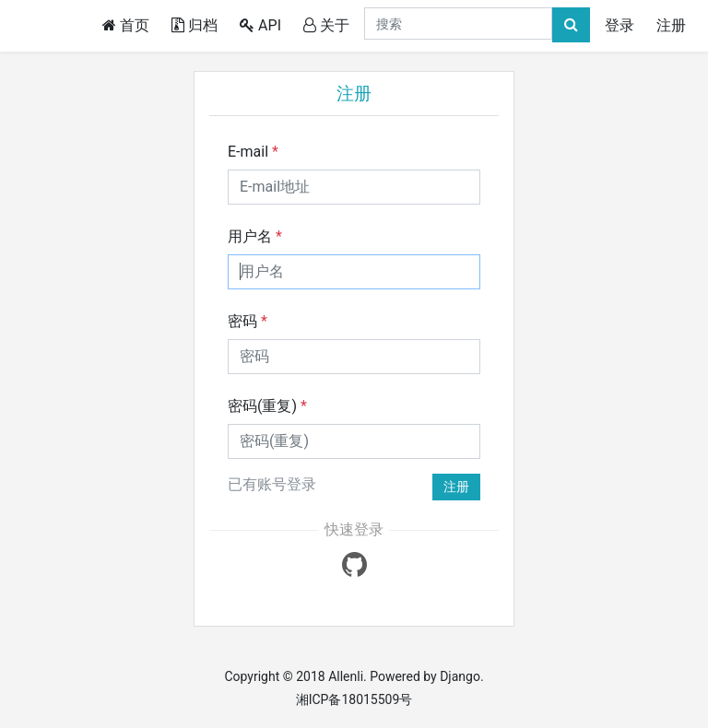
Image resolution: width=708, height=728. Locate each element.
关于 (326, 25)
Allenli (346, 676)
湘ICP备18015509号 (354, 699)
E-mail (253, 152)
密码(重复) (267, 406)
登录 (619, 25)
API (260, 25)
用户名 (255, 236)
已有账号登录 (272, 484)
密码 (248, 321)
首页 (130, 24)
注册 (671, 25)
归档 (195, 25)
